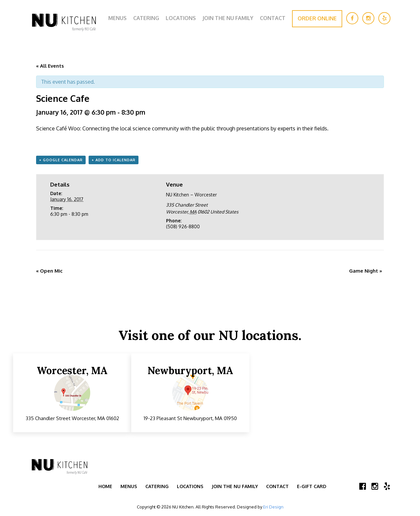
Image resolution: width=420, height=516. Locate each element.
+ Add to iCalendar (114, 160)
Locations (181, 18)
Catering (146, 18)
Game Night (366, 271)
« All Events (50, 66)
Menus (117, 18)
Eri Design (273, 507)
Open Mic (49, 271)
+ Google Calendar (61, 160)
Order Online (317, 18)
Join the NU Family (228, 18)
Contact (273, 18)
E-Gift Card (312, 486)
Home (105, 486)
